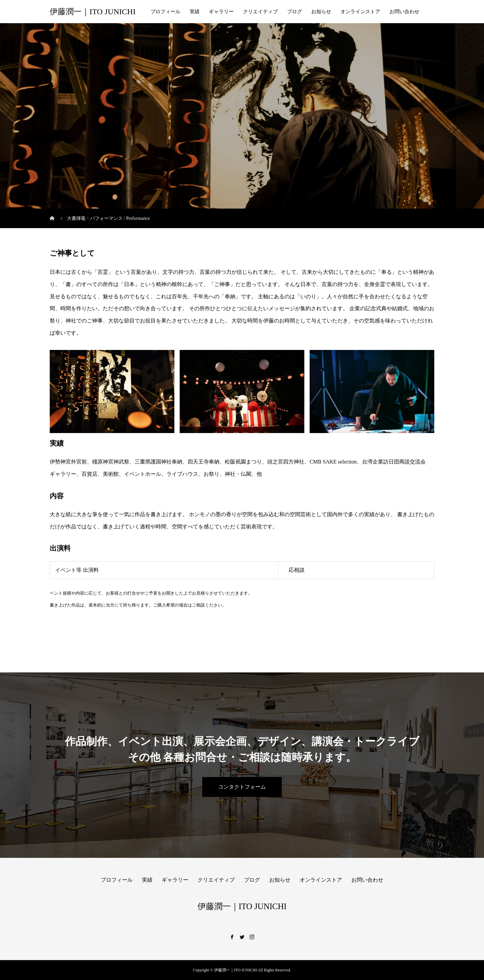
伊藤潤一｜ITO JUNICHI (93, 12)
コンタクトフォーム (242, 787)
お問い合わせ (404, 12)
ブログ (295, 12)
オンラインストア (360, 12)
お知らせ (321, 12)
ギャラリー (221, 12)
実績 (195, 12)
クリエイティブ (260, 12)
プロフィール (165, 12)
